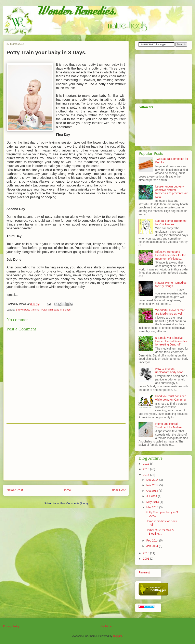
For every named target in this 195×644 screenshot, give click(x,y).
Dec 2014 (153, 480)
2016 (147, 464)
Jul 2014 (152, 496)
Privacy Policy (11, 626)
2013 (147, 553)
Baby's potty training (28, 310)
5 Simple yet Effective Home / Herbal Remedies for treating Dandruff (171, 341)
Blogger (117, 636)
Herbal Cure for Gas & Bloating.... (160, 532)
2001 (147, 559)
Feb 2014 (153, 540)
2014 (147, 475)
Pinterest (144, 572)
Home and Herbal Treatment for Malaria (169, 426)
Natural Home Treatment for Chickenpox (171, 223)
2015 (147, 469)
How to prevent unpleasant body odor (169, 370)
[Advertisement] (66, 452)
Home (67, 490)
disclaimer (107, 626)
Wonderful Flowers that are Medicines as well (170, 312)
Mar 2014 (153, 507)
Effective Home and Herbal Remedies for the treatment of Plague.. (171, 255)
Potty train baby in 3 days (56, 310)
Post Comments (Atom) (74, 503)
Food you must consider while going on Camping (171, 398)
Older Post (118, 490)
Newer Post (15, 490)
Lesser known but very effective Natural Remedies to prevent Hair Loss (172, 192)
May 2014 (153, 502)
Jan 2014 (153, 546)
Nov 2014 (153, 485)
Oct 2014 (152, 491)
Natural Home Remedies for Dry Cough (171, 284)
